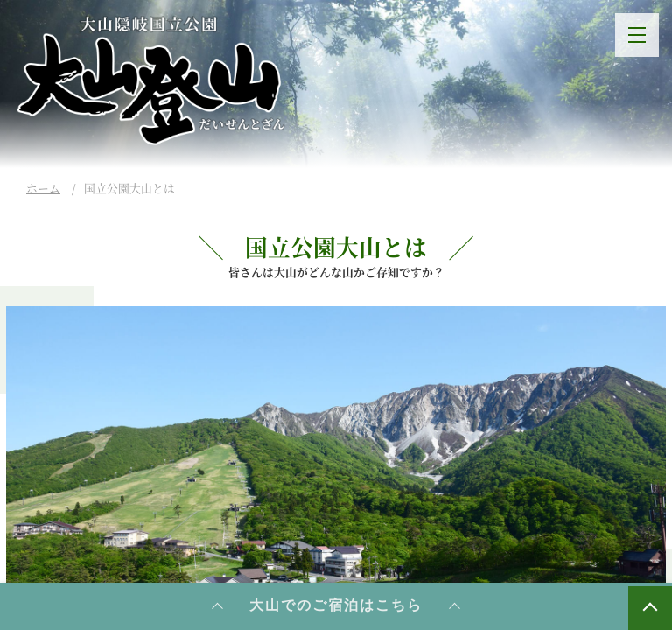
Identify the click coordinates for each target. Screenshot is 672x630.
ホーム (43, 188)
